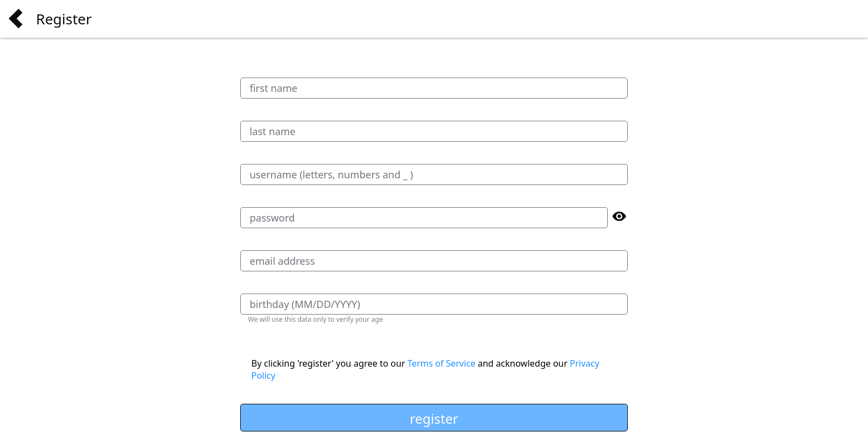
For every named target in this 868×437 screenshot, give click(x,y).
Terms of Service (441, 363)
